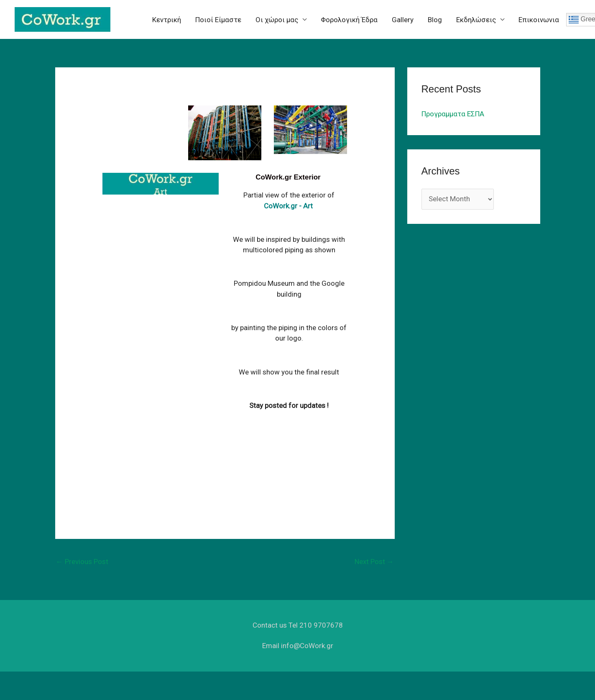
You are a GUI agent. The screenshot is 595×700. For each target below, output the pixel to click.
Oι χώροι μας (277, 20)
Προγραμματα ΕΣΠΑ (453, 114)
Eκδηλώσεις (476, 20)
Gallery (403, 20)
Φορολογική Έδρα (349, 20)
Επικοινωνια (539, 20)
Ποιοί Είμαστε (218, 20)
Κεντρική (167, 20)
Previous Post (82, 562)
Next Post (374, 562)
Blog (435, 20)
